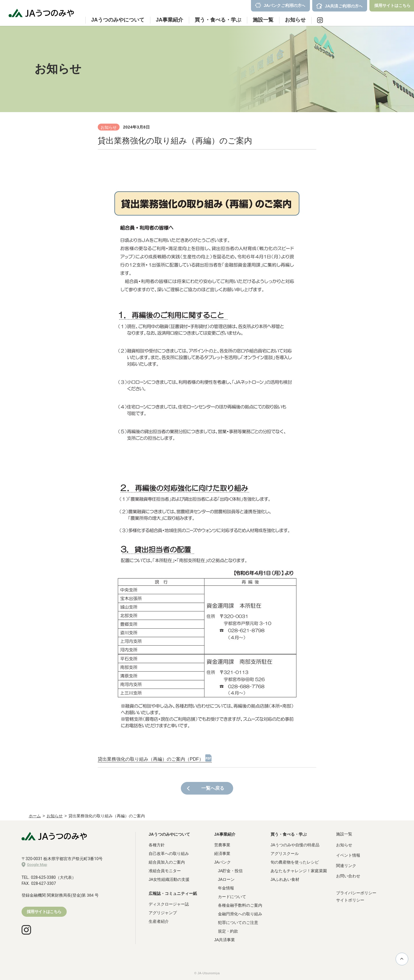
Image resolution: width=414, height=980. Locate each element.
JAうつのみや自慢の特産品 (295, 845)
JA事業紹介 (225, 834)
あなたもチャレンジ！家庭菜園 (299, 871)
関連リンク (346, 866)
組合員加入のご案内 (167, 862)
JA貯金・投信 (230, 871)
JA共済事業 (225, 940)
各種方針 (157, 845)
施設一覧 (263, 20)
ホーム (35, 816)
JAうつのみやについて (169, 834)
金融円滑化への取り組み (240, 914)
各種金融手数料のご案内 (240, 905)
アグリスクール (285, 854)
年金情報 (226, 888)
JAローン (226, 879)
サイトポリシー (350, 900)
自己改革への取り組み (169, 854)
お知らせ (295, 20)
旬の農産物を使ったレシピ (295, 862)
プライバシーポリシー (356, 893)
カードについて (232, 897)
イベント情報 (348, 855)
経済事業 (222, 854)
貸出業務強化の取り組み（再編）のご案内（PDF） (151, 759)
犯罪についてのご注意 (238, 923)
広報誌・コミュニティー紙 (173, 893)
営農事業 (222, 845)
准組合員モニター (165, 871)
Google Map (34, 865)
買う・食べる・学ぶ (289, 834)
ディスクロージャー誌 (169, 904)
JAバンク (223, 862)
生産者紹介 (159, 921)
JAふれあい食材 (285, 879)
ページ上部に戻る (402, 959)
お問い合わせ (348, 876)
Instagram (320, 20)
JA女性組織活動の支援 (169, 879)
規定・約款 (228, 931)
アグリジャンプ (163, 913)
